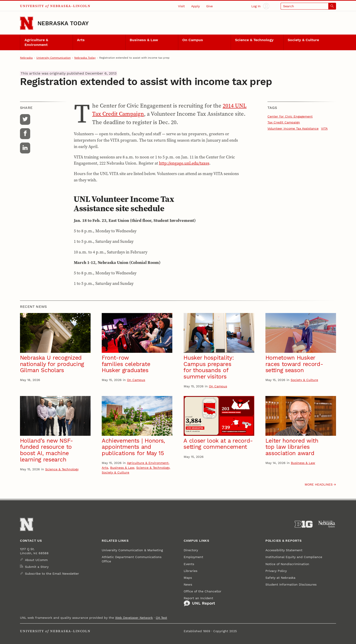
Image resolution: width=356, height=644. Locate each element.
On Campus (193, 40)
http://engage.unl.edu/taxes (184, 163)
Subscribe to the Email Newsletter (52, 574)
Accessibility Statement (284, 550)
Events (189, 564)
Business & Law (144, 40)
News (188, 584)
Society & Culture (303, 40)
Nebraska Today (63, 23)
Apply (195, 6)
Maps (188, 578)
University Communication (53, 58)
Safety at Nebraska (280, 578)
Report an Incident (199, 601)
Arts (81, 40)
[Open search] (308, 6)
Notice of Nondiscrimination (287, 564)
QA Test (161, 618)
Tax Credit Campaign (284, 122)
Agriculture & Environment (36, 42)
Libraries (190, 571)
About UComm (36, 560)
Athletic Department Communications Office (132, 559)
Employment (193, 557)
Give (209, 6)
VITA (324, 128)
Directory (191, 550)
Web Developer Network (134, 618)
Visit (181, 6)
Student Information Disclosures (291, 584)
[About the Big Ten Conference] (304, 524)
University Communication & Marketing (132, 550)
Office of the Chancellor (203, 591)
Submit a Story (37, 567)
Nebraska (26, 58)
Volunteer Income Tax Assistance (293, 128)
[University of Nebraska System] (327, 524)
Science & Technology (254, 40)
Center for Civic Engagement (290, 116)
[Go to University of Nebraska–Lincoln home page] (27, 23)
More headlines (319, 484)
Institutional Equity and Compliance (294, 557)
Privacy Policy (276, 571)
